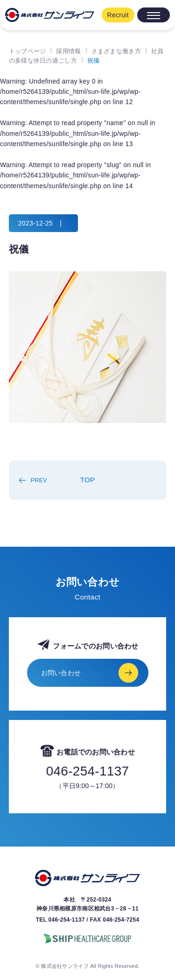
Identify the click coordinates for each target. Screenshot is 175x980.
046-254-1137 (88, 771)
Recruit (118, 15)
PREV (39, 480)
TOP (87, 480)
